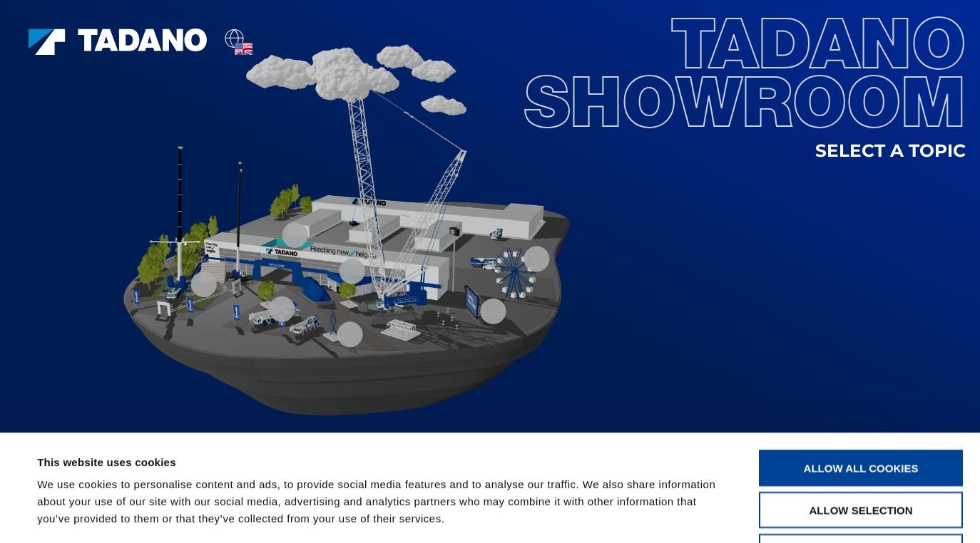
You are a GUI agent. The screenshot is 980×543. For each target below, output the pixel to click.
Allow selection (861, 410)
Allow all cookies (861, 368)
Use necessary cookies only (861, 452)
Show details (599, 515)
